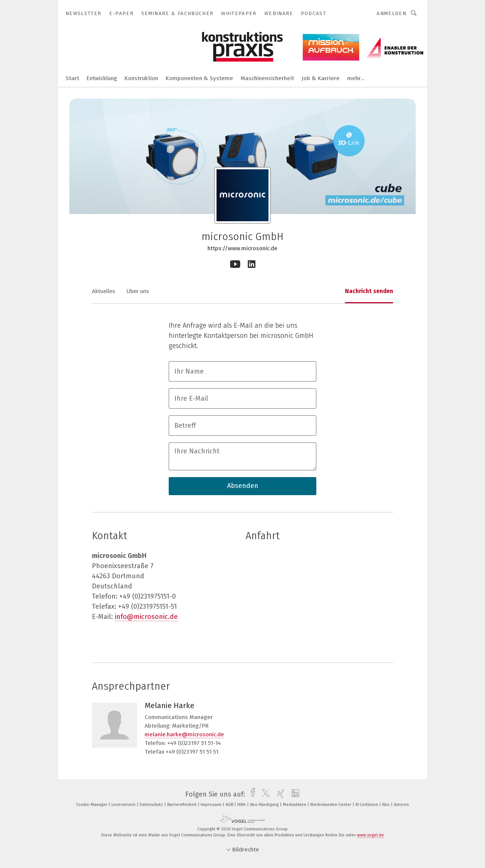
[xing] (279, 794)
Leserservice (124, 805)
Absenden (243, 486)
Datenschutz (152, 805)
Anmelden (391, 13)
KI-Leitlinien (367, 805)
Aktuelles (104, 291)
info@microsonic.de (146, 617)
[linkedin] (294, 794)
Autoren (401, 805)
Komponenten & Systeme (199, 78)
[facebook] (251, 794)
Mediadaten (295, 805)
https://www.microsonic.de (242, 248)
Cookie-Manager (92, 805)
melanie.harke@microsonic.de (184, 734)
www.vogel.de (371, 835)
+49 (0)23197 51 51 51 (192, 752)
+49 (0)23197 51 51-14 (194, 743)
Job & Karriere (321, 78)
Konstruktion (141, 78)
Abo (387, 805)
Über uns (138, 291)
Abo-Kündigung (265, 805)
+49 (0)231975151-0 (148, 596)
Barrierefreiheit (182, 805)
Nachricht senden (369, 291)
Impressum (212, 805)
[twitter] (264, 794)
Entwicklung (102, 78)
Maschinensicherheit (267, 78)
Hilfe (242, 805)
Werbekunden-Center (331, 805)
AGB (230, 805)
